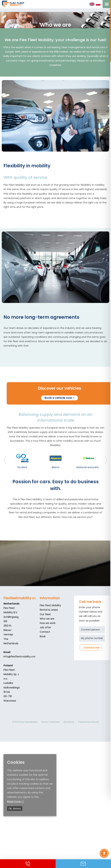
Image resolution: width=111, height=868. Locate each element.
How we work (48, 623)
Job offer (45, 627)
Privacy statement (50, 722)
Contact (45, 632)
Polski (98, 4)
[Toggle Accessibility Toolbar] (104, 853)
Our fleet (45, 614)
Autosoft (94, 722)
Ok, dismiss (15, 809)
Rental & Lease (49, 610)
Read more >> (16, 801)
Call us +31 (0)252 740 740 (28, 864)
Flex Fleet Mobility (50, 605)
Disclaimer (69, 722)
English (92, 4)
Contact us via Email (83, 864)
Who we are (47, 618)
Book (43, 636)
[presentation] (5, 462)
